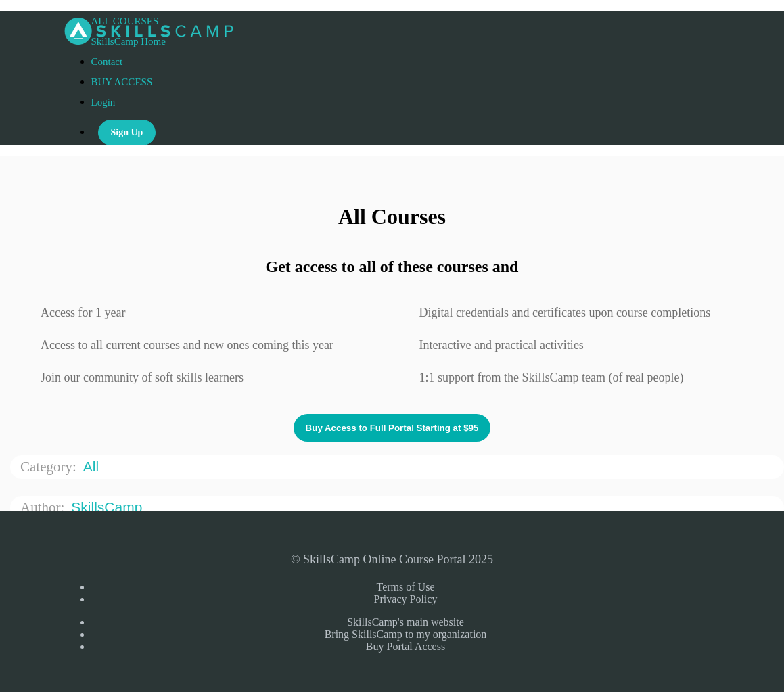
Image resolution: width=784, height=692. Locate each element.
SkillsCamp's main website (406, 622)
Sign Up (127, 132)
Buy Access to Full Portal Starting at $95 (392, 428)
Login (103, 102)
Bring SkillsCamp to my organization (406, 634)
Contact (107, 62)
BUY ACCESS (122, 82)
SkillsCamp (109, 507)
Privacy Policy (406, 599)
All (93, 466)
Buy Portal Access (406, 646)
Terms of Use (406, 587)
